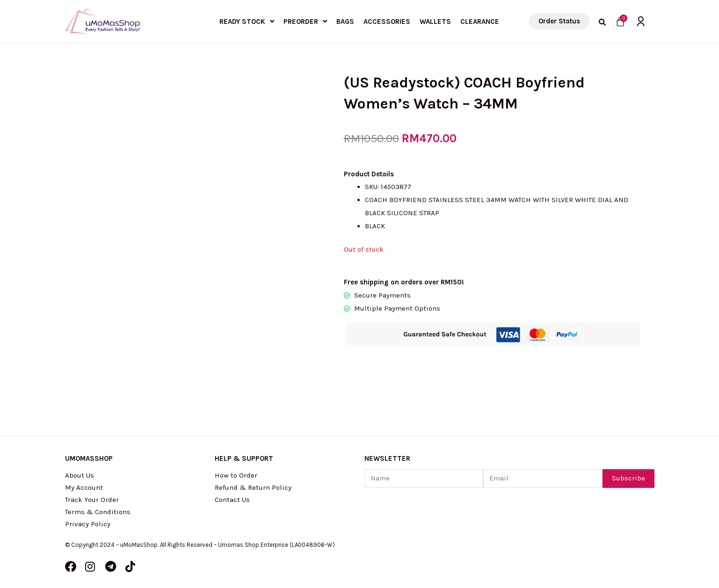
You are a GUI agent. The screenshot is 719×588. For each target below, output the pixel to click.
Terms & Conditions (98, 512)
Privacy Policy (88, 524)
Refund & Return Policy (253, 487)
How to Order (236, 475)
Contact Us (232, 500)
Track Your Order (92, 500)
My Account (84, 487)
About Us (80, 475)
